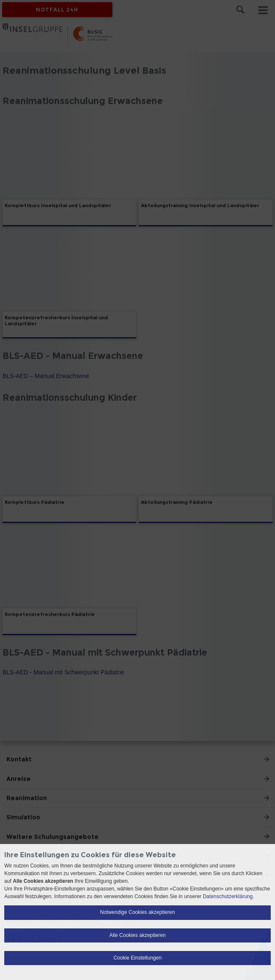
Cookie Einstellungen (138, 958)
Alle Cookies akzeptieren (137, 935)
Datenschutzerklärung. (228, 896)
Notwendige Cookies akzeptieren (137, 912)
